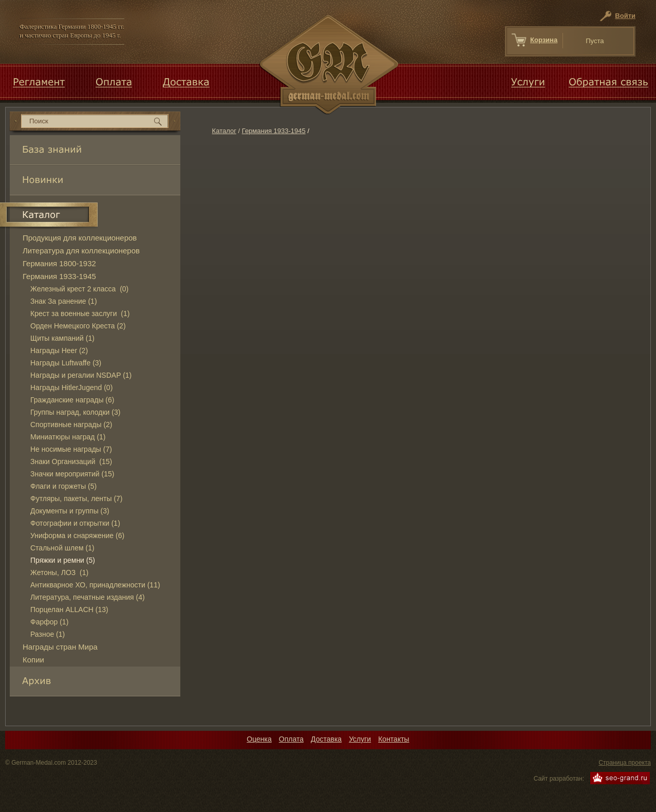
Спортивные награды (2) (71, 425)
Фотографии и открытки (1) (75, 523)
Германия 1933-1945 (274, 131)
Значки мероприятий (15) (72, 474)
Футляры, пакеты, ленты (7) (77, 499)
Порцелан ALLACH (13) (69, 610)
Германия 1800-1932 (59, 263)
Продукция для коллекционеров (80, 238)
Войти (625, 16)
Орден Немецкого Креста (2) (78, 326)
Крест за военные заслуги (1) (80, 313)
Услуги (360, 739)
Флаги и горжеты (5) (63, 486)
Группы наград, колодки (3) (75, 412)
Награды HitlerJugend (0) (71, 387)
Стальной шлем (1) (62, 548)
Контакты (393, 739)
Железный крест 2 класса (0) (79, 289)
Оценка (259, 739)
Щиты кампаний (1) (62, 338)
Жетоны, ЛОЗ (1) (59, 573)
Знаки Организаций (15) (71, 462)
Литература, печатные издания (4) (88, 597)
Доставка (326, 739)
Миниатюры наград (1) (68, 437)
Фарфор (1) (49, 622)
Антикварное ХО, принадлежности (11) (95, 585)
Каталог (224, 131)
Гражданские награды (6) (72, 400)
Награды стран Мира (60, 647)
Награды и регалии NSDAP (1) (81, 375)
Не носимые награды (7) (71, 449)
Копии (33, 660)
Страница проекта (625, 763)
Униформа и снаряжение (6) (77, 536)
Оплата (291, 739)
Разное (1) (48, 634)
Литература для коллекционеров (81, 251)
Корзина (544, 40)
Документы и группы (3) (70, 511)
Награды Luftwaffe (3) (66, 363)
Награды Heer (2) (59, 350)
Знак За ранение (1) (64, 301)
